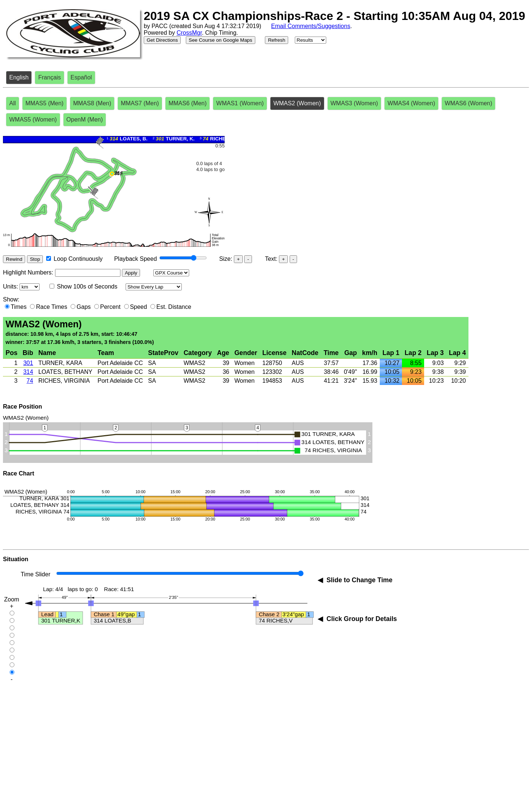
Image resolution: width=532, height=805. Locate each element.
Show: (11, 299)
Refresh (277, 40)
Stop (35, 259)
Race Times (51, 307)
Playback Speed (136, 259)
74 (30, 381)
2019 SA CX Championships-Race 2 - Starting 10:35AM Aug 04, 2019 (335, 16)
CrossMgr (189, 33)
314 (28, 372)
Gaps (83, 307)
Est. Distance (174, 307)
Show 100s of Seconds (87, 286)
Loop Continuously (78, 259)
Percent (110, 307)
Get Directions (162, 40)
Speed (139, 307)
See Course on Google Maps (221, 40)
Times (19, 307)
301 (28, 363)
